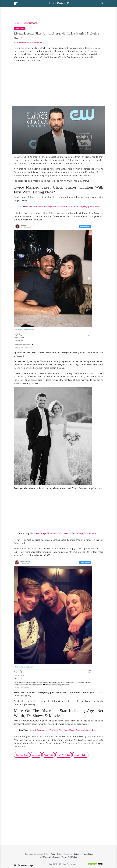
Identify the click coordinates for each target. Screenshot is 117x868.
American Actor (22, 755)
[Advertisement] (59, 84)
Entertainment (30, 23)
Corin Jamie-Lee (63, 755)
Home (17, 23)
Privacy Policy (50, 854)
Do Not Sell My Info (70, 857)
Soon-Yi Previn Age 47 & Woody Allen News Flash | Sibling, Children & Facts (64, 730)
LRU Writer (20, 43)
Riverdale (36, 755)
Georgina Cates (80, 755)
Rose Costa (49, 755)
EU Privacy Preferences (51, 857)
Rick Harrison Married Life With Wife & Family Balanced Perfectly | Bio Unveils (64, 206)
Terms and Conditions (34, 854)
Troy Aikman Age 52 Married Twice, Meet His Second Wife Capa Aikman (63, 533)
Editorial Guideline (65, 854)
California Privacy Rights (84, 854)
